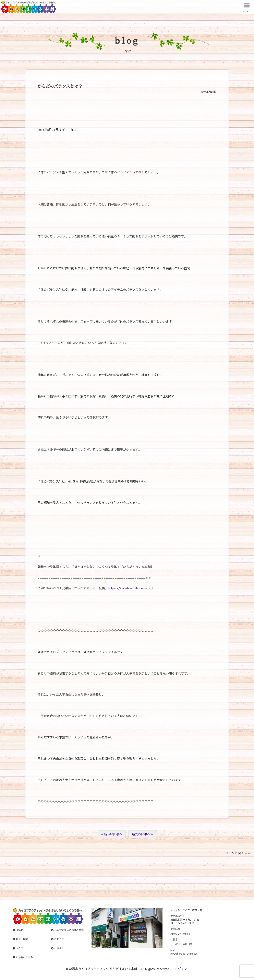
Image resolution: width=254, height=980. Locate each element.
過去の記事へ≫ (142, 834)
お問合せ (59, 948)
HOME (20, 930)
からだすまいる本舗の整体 (69, 930)
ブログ (230, 853)
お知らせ (59, 939)
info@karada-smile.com (184, 954)
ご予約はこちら (24, 957)
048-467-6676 (186, 923)
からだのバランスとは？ (60, 86)
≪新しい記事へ (112, 834)
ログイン (181, 969)
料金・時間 (22, 939)
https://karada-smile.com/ (128, 588)
